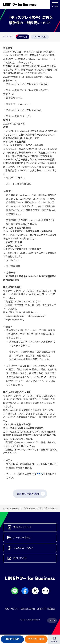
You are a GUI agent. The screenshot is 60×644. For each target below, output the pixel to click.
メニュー (55, 4)
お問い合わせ (12, 639)
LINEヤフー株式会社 (46, 609)
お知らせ (16, 508)
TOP (53, 620)
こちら (40, 474)
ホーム (6, 508)
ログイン (54, 641)
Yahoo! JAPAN (28, 609)
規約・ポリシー (12, 609)
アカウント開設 (36, 639)
